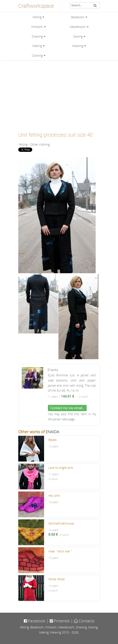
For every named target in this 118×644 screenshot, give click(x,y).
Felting (37, 17)
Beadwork (78, 17)
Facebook (35, 621)
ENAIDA (52, 432)
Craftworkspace (36, 6)
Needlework (78, 27)
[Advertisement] (59, 95)
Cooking (37, 55)
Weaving (78, 46)
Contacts (84, 621)
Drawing (37, 36)
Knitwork (37, 27)
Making (37, 46)
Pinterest (60, 621)
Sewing (78, 36)
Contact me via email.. (67, 408)
